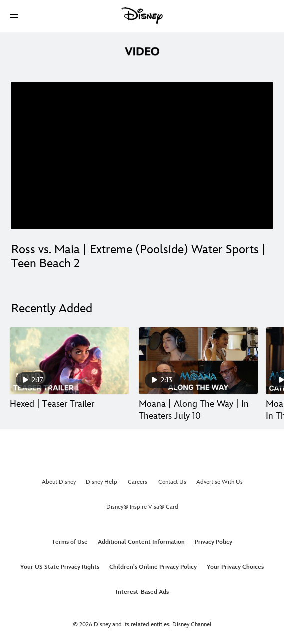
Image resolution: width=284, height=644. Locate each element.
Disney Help (102, 482)
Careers (138, 482)
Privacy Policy (213, 542)
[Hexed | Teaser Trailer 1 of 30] (69, 361)
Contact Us (172, 482)
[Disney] (142, 16)
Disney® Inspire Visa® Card (142, 507)
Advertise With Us (219, 482)
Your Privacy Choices (235, 567)
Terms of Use (70, 542)
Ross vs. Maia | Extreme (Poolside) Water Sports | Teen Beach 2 (139, 257)
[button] (14, 16)
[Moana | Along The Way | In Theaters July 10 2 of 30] (198, 361)
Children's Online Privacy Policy (153, 567)
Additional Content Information (141, 542)
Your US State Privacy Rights (60, 567)
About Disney (59, 482)
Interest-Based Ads (142, 592)
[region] (142, 156)
